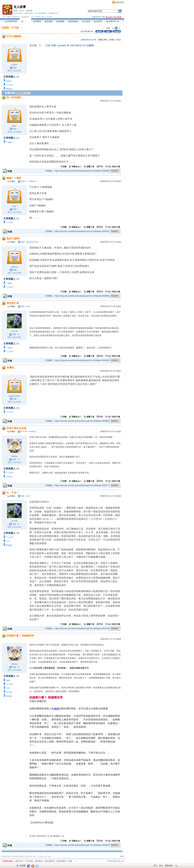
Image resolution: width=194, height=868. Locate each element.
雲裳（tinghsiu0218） (30, 242)
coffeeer (14, 267)
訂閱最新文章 (53, 13)
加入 (161, 866)
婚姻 (56, 709)
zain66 (14, 65)
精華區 (37, 21)
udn (4, 17)
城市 (9, 17)
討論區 (25, 21)
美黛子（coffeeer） (29, 181)
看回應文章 (87, 31)
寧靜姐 (22, 11)
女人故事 (20, 7)
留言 (9, 71)
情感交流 (16, 17)
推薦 (118, 40)
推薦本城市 (29, 13)
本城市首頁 (11, 21)
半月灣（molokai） (29, 431)
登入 (156, 866)
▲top (122, 856)
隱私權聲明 (61, 861)
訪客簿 (98, 21)
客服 (70, 861)
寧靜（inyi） (26, 306)
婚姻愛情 (25, 17)
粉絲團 (23, 866)
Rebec (9, 81)
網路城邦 (120, 2)
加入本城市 (18, 13)
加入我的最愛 (40, 13)
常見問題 (29, 861)
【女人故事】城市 (38, 17)
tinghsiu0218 (14, 396)
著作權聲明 (50, 861)
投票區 (49, 21)
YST (8, 541)
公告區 (86, 21)
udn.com (121, 861)
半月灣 (14, 331)
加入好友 (17, 71)
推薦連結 (73, 21)
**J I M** (10, 85)
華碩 (8, 680)
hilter (14, 126)
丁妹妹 (9, 142)
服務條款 (39, 861)
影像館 (60, 21)
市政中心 (113, 21)
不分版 (15, 28)
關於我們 (19, 861)
